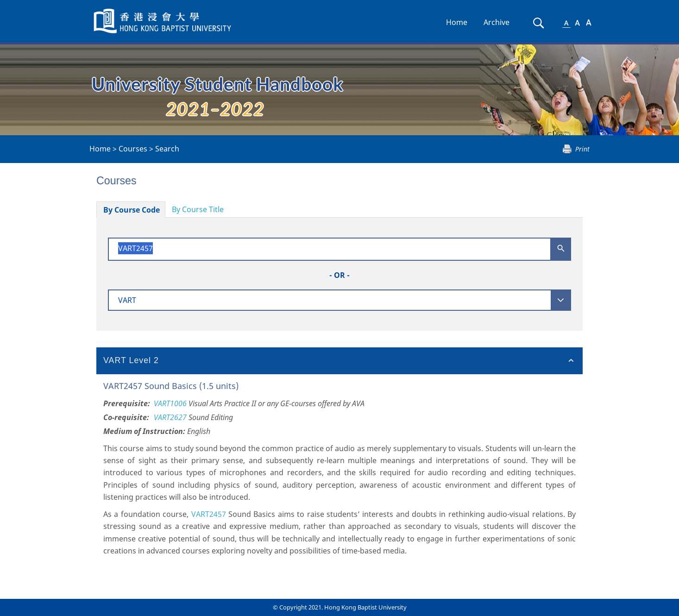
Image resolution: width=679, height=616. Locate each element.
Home (457, 22)
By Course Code (132, 210)
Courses (133, 149)
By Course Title (198, 209)
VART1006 (170, 403)
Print (582, 149)
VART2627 (170, 417)
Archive (497, 22)
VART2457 (209, 514)
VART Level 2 (131, 360)
